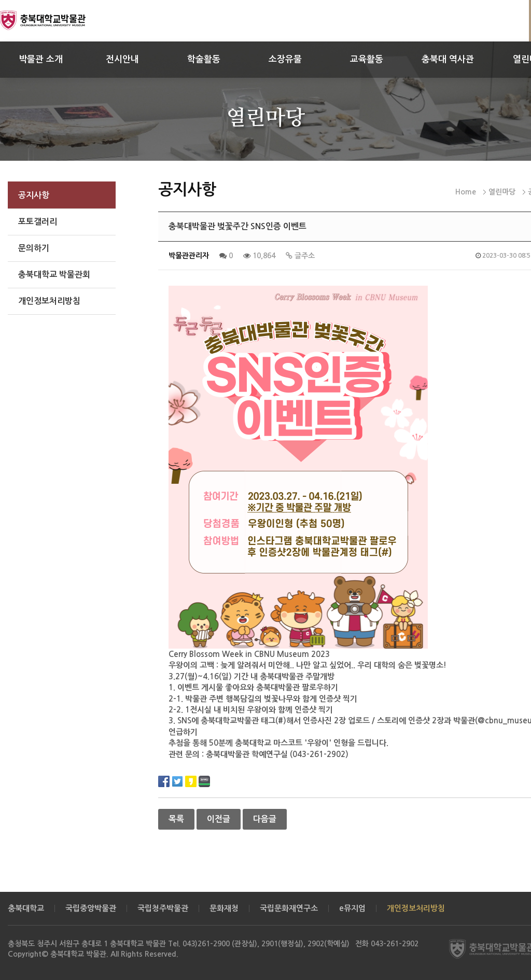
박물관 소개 (41, 59)
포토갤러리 (38, 222)
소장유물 (285, 59)
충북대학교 (26, 908)
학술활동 (204, 59)
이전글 (219, 819)
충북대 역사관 (448, 59)
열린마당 (502, 192)
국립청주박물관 (163, 908)
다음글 (265, 819)
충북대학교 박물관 (54, 20)
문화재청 (224, 908)
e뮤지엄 (352, 908)
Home (466, 192)
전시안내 (122, 59)
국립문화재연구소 (289, 908)
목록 (176, 819)
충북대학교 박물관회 (54, 275)
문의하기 (34, 248)
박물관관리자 (189, 256)
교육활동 (367, 59)
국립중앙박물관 (91, 908)
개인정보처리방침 (49, 301)
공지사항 (34, 195)
